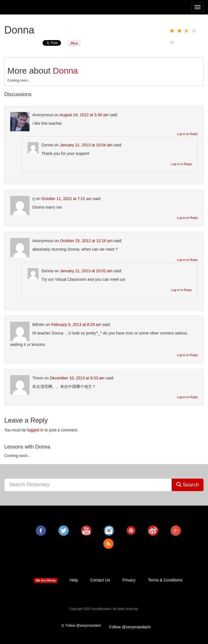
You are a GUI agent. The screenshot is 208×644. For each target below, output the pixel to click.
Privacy (129, 580)
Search (188, 485)
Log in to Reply (187, 134)
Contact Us (100, 580)
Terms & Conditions (165, 580)
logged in (35, 430)
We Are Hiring (46, 580)
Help (74, 580)
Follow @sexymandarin (130, 627)
